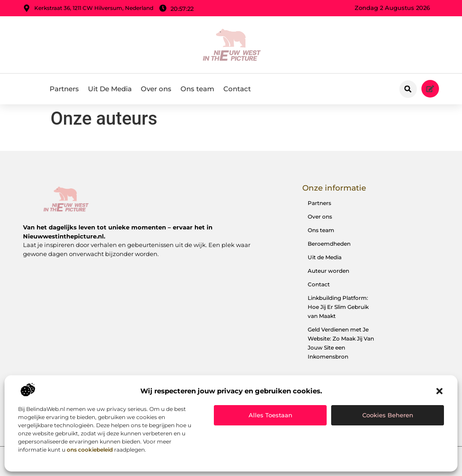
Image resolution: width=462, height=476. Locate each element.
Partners (64, 89)
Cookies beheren (388, 415)
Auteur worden (328, 271)
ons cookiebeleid (90, 450)
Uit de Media (325, 257)
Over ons (156, 89)
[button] (439, 391)
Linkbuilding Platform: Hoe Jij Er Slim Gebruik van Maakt (338, 307)
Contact (237, 89)
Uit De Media (110, 89)
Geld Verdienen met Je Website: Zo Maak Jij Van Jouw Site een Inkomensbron (341, 343)
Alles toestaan (270, 415)
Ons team (197, 89)
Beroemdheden (329, 244)
